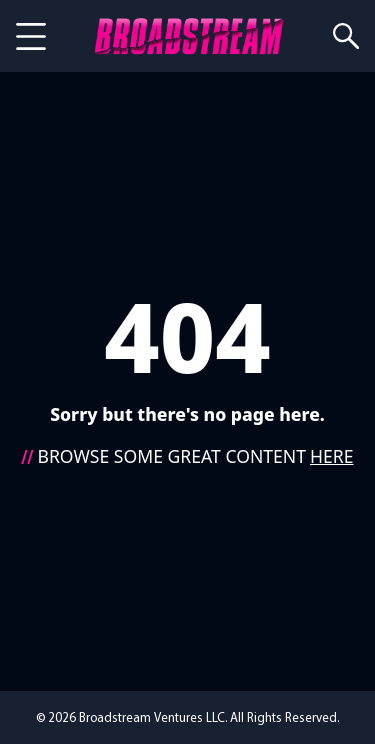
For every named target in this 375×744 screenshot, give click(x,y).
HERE (332, 456)
